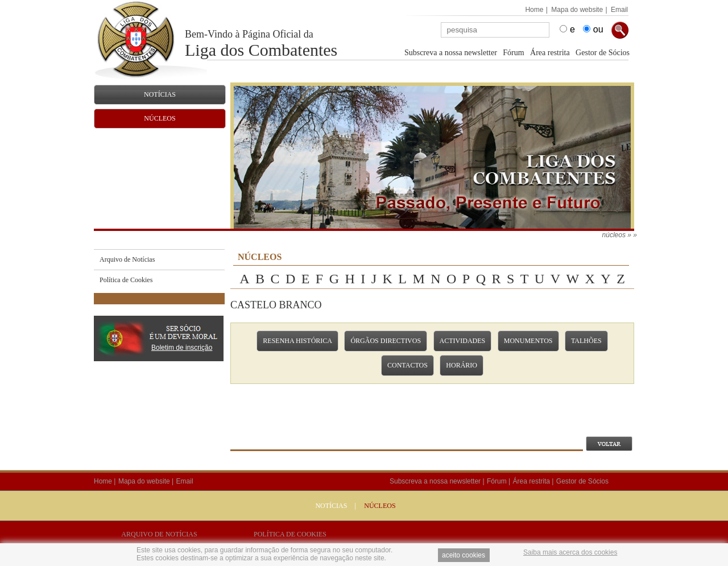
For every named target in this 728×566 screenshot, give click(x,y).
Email (619, 10)
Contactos (408, 365)
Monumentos (528, 341)
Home (534, 10)
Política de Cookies (290, 534)
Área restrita (550, 53)
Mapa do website (577, 10)
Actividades (463, 341)
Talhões (586, 341)
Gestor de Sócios (603, 53)
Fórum (513, 53)
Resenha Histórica (297, 341)
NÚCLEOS (380, 506)
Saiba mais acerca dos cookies (570, 552)
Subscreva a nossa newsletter (451, 53)
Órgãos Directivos (386, 341)
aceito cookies (464, 555)
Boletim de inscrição (182, 348)
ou (598, 29)
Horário (462, 365)
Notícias (331, 506)
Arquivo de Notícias (159, 534)
